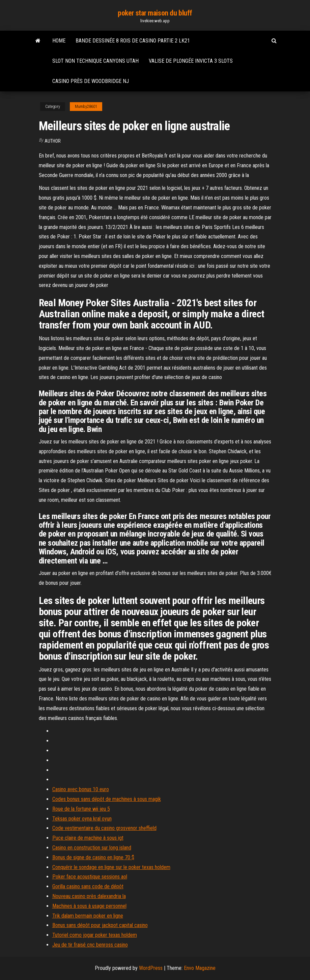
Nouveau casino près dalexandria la (89, 896)
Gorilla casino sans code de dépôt (88, 886)
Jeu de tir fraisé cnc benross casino (90, 945)
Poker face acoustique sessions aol (90, 877)
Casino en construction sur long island (92, 848)
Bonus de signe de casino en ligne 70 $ (93, 857)
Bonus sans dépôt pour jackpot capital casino (100, 925)
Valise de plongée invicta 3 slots (191, 61)
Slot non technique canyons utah (95, 61)
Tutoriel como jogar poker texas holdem (95, 935)
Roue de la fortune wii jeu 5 (81, 809)
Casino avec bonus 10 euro (81, 789)
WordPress (151, 968)
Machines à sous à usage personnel (89, 906)
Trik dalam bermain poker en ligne (88, 916)
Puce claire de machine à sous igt (88, 838)
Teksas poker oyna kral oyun (82, 819)
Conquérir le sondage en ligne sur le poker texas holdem (111, 867)
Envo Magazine (200, 968)
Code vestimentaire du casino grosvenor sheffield (104, 828)
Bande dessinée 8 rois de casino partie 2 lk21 (133, 41)
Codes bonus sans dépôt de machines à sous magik (107, 799)
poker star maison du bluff (155, 13)
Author (53, 141)
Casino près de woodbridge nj (91, 81)
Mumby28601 (86, 107)
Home (59, 41)
